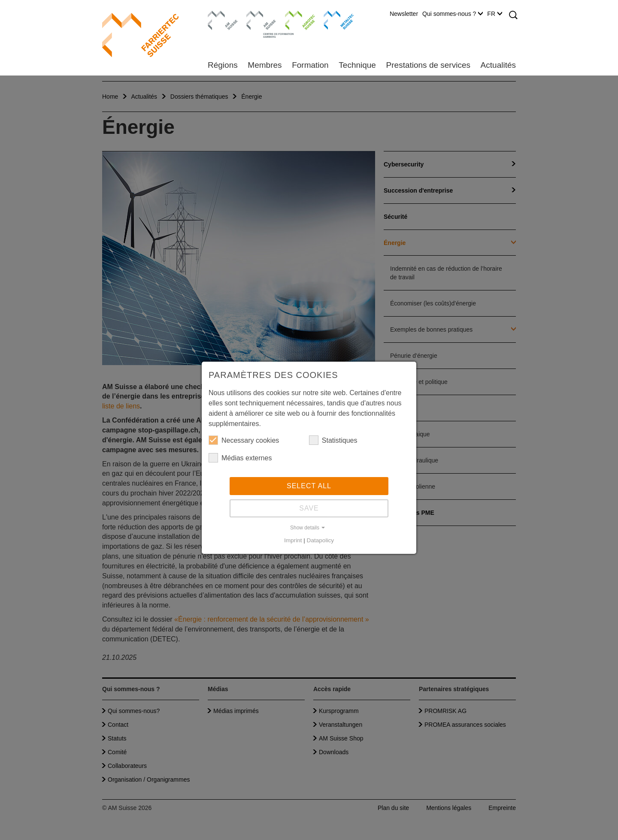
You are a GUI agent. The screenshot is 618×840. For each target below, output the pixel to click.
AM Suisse (220, 15)
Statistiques (333, 440)
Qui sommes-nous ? (453, 14)
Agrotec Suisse (294, 19)
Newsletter (404, 14)
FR (495, 14)
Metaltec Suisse (333, 19)
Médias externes (240, 458)
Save (309, 508)
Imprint (293, 540)
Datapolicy (320, 540)
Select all (309, 486)
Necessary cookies (244, 440)
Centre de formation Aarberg (258, 24)
